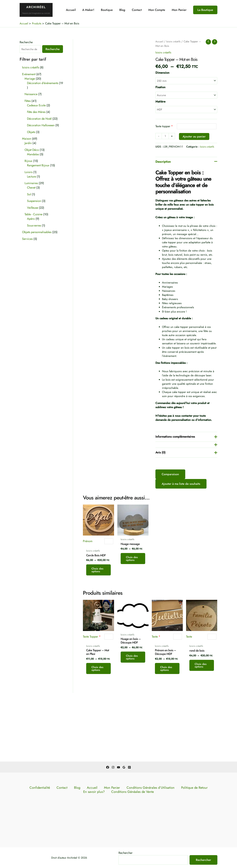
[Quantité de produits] (166, 138)
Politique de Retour (165, 788)
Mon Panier (179, 10)
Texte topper (164, 128)
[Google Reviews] (124, 767)
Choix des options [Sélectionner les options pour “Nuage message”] (132, 606)
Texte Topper (92, 688)
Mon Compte (158, 10)
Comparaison (170, 515)
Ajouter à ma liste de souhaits (181, 525)
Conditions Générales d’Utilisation (129, 788)
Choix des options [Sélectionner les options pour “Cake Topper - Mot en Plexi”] (98, 727)
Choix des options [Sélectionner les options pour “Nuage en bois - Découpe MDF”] (132, 715)
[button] (205, 10)
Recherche (26, 42)
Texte (156, 688)
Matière (160, 103)
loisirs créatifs (175, 41)
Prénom (88, 582)
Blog (125, 10)
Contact (138, 10)
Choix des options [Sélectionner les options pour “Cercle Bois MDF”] (98, 618)
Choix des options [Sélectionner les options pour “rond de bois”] (201, 723)
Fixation (160, 88)
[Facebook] (108, 767)
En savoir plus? (189, 788)
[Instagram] (113, 767)
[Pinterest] (129, 767)
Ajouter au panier (195, 138)
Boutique (110, 10)
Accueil (75, 10)
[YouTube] (118, 767)
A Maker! (92, 10)
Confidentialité (46, 788)
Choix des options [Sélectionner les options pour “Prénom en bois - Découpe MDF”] (166, 727)
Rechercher (126, 853)
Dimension (162, 73)
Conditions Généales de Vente (119, 792)
